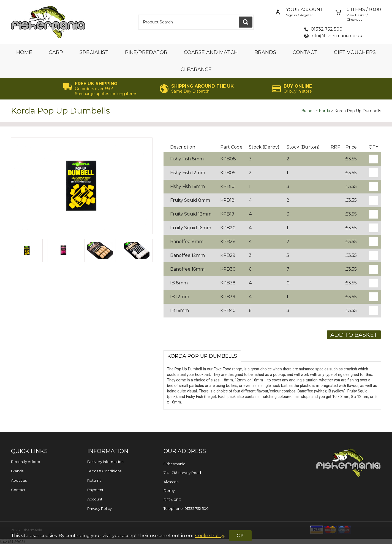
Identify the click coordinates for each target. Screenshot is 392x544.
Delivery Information (105, 462)
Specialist (94, 52)
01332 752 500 (327, 29)
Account (95, 499)
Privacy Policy (100, 508)
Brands (265, 52)
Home (24, 52)
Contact (305, 52)
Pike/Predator (146, 52)
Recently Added (26, 462)
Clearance (196, 69)
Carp (56, 52)
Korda (324, 111)
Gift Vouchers (355, 52)
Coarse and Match (211, 52)
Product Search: (138, 15)
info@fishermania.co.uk (337, 36)
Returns (94, 480)
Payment (95, 490)
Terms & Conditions (104, 471)
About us (19, 480)
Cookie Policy (210, 536)
